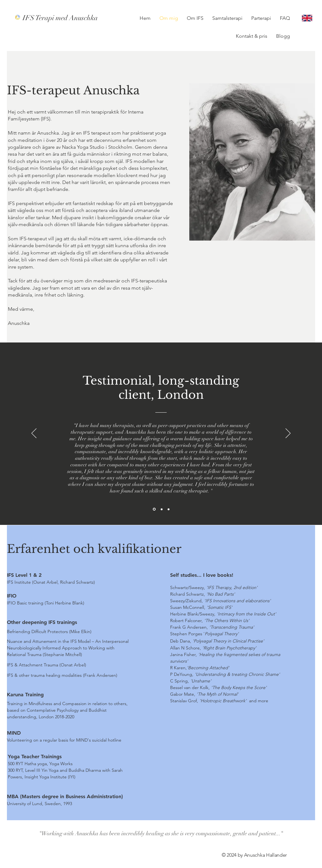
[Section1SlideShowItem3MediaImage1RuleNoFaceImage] (169, 509)
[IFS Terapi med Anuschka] (62, 18)
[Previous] (34, 434)
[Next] (288, 434)
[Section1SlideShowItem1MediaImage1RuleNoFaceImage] (154, 509)
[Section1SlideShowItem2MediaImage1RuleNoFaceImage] (162, 509)
